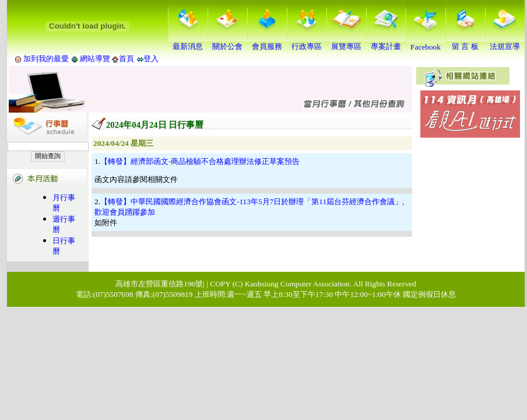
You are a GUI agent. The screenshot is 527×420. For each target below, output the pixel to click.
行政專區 (307, 43)
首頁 (127, 59)
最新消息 (188, 43)
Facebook (426, 43)
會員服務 (267, 43)
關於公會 (227, 43)
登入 (151, 59)
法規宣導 (505, 43)
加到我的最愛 (46, 59)
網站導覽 (95, 59)
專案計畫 (386, 43)
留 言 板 (465, 43)
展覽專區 (346, 43)
